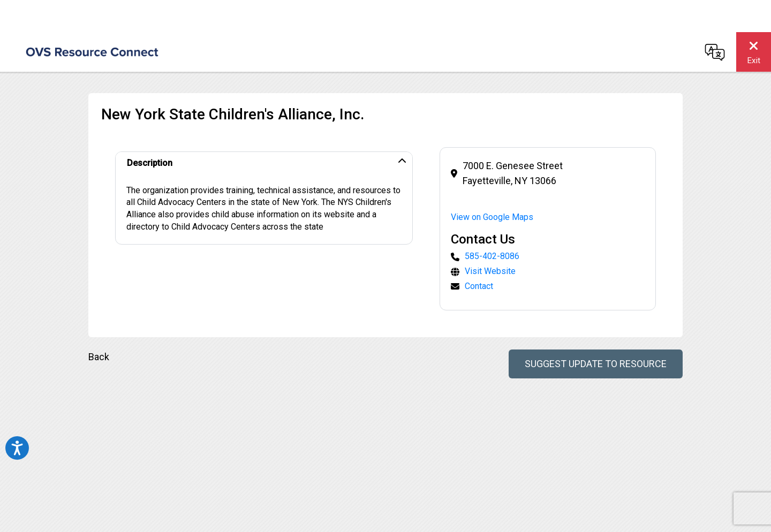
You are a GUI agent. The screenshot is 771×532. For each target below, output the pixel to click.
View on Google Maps (492, 217)
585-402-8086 (492, 256)
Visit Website (490, 271)
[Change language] (715, 52)
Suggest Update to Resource (596, 364)
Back (99, 357)
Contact (479, 286)
